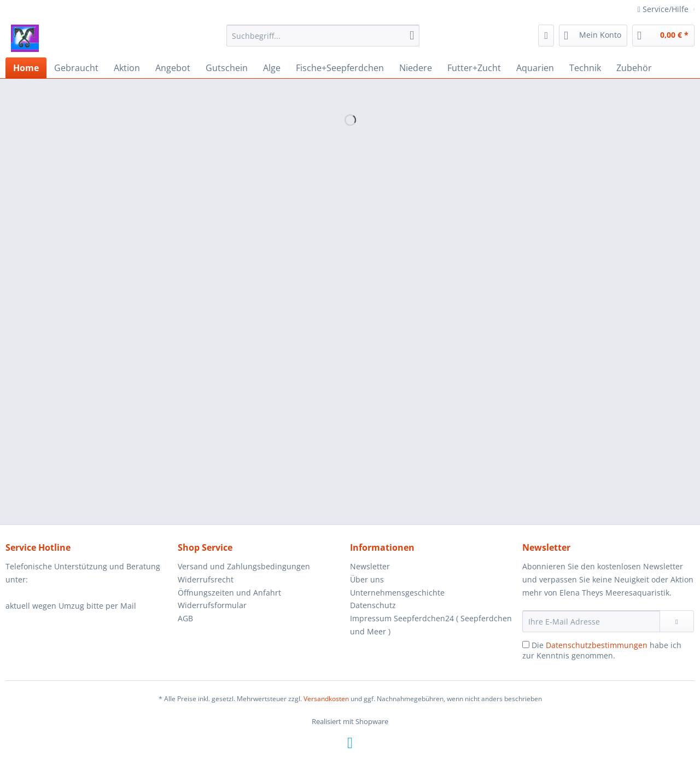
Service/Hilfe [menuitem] (664, 9)
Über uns (367, 579)
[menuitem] (323, 41)
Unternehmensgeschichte (397, 593)
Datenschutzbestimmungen (597, 645)
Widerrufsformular (212, 605)
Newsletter (370, 566)
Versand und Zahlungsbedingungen (244, 566)
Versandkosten (326, 699)
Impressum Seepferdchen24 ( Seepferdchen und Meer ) (431, 625)
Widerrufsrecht (206, 579)
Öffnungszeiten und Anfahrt (229, 593)
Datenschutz (373, 605)
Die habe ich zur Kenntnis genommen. (602, 650)
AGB (185, 618)
